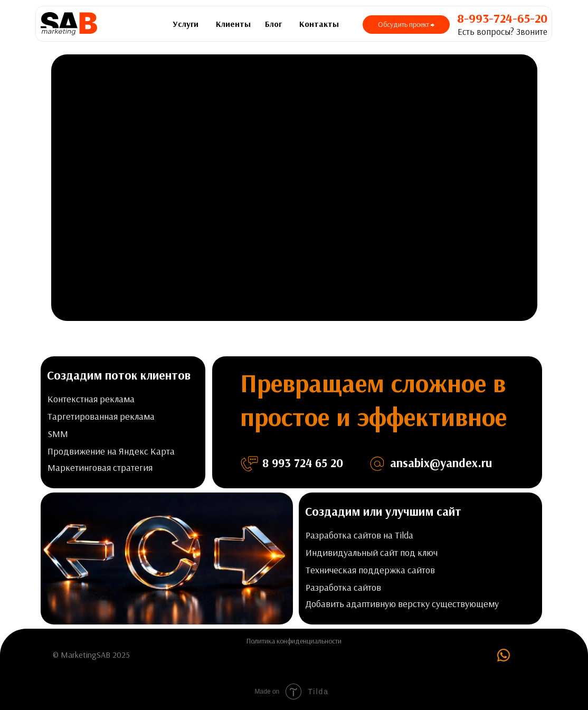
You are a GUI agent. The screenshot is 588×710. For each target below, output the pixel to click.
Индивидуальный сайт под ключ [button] (372, 552)
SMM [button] (58, 434)
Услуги (186, 24)
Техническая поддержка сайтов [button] (370, 570)
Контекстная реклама (91, 399)
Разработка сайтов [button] (343, 587)
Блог (273, 24)
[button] (406, 25)
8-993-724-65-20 (502, 18)
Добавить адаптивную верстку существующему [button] (402, 604)
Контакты (319, 24)
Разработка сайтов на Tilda (359, 535)
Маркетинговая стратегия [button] (100, 467)
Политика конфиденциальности (294, 641)
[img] (504, 655)
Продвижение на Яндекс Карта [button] (111, 451)
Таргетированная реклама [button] (101, 416)
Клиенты (233, 24)
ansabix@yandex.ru (441, 463)
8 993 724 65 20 (303, 463)
